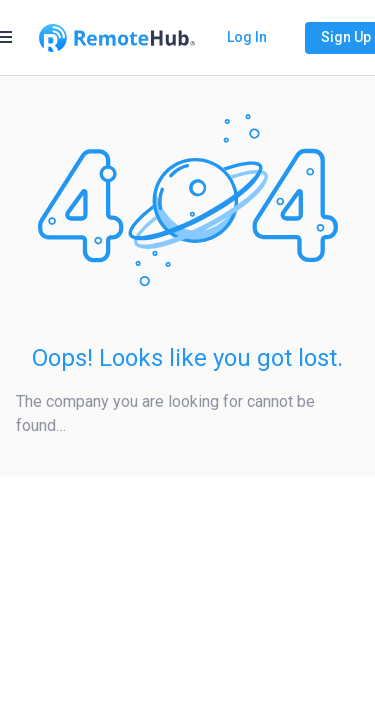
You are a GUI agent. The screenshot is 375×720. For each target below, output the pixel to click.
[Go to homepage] (117, 38)
